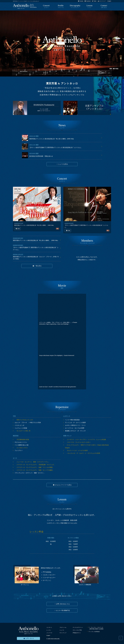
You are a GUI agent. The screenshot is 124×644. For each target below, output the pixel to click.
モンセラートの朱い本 (24, 431)
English (109, 1)
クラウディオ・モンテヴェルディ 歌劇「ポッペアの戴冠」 (35, 470)
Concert (46, 6)
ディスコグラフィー (78, 628)
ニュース (62, 630)
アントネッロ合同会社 (95, 632)
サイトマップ (63, 633)
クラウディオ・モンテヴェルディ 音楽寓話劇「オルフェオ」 (36, 465)
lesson (89, 6)
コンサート (50, 628)
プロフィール (63, 628)
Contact (104, 6)
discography (75, 6)
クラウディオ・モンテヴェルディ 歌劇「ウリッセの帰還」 (35, 468)
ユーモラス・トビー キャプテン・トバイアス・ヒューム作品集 (87, 440)
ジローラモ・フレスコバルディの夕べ (79, 442)
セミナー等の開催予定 (62, 611)
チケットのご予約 (78, 630)
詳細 (18, 229)
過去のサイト (78, 633)
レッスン (49, 630)
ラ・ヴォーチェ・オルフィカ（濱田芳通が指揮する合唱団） (97, 629)
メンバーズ (50, 633)
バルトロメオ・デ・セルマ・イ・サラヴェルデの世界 (84, 453)
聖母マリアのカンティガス (25, 420)
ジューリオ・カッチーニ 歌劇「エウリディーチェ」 (33, 462)
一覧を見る (37, 266)
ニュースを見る (62, 164)
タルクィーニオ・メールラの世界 (77, 451)
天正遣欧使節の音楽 (23, 440)
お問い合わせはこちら (62, 604)
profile (61, 6)
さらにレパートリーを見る (62, 485)
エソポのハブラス (22, 448)
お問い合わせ (29, 639)
